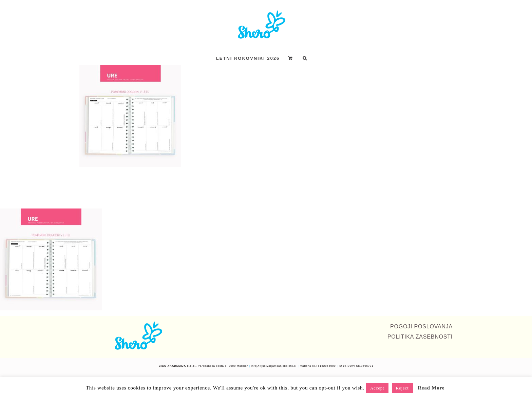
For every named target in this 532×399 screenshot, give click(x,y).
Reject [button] (402, 388)
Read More (431, 388)
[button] (305, 58)
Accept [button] (377, 388)
